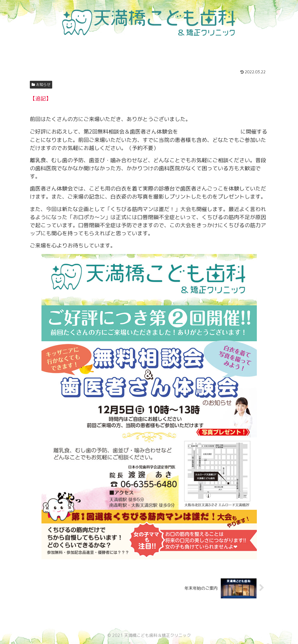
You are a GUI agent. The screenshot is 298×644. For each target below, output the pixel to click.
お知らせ (41, 85)
